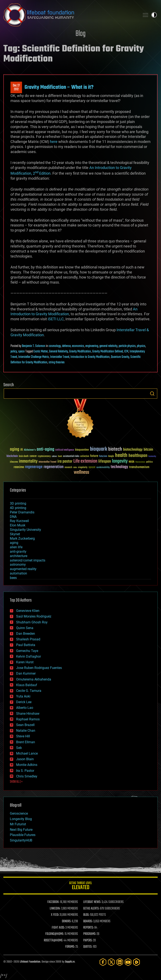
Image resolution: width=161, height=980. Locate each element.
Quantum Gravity (120, 357)
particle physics (127, 346)
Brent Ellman (26, 742)
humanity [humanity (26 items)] (152, 457)
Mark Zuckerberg (22, 538)
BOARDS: (88, 921)
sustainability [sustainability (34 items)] (103, 468)
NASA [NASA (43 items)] (132, 462)
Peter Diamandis (22, 512)
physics (141, 346)
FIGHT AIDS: (58, 928)
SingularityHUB (21, 840)
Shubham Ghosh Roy (32, 622)
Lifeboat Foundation (30, 962)
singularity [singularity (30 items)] (83, 468)
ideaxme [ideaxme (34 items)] (14, 462)
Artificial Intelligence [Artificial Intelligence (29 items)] (65, 450)
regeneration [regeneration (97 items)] (54, 467)
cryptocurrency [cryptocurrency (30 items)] (44, 456)
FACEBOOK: (53, 902)
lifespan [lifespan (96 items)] (105, 461)
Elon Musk (18, 525)
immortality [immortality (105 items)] (28, 461)
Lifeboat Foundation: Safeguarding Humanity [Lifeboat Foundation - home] (70, 15)
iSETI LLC (56, 319)
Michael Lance (27, 753)
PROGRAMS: (90, 934)
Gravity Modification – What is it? (59, 87)
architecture (19, 556)
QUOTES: (88, 947)
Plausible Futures (23, 835)
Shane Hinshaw (28, 714)
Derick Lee (24, 702)
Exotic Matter (41, 352)
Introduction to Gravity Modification (90, 357)
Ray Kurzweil (19, 521)
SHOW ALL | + (16, 782)
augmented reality (23, 569)
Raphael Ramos (28, 719)
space (21, 352)
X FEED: (55, 915)
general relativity (108, 346)
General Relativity (58, 352)
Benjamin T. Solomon (34, 346)
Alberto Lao (25, 708)
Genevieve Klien (28, 611)
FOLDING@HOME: (55, 934)
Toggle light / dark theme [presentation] (154, 15)
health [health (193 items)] (121, 456)
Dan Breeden (26, 634)
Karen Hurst (25, 662)
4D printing (18, 508)
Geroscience (19, 813)
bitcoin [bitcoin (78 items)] (148, 450)
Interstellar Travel (60, 357)
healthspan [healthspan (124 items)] (138, 456)
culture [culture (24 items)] (54, 456)
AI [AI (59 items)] (22, 450)
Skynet (15, 534)
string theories (57, 362)
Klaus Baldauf (27, 685)
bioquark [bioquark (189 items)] (99, 449)
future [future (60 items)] (94, 456)
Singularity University (25, 530)
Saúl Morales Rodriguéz (34, 616)
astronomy (18, 565)
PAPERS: (88, 941)
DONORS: (67, 921)
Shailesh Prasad (28, 639)
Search (152, 394)
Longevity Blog (21, 819)
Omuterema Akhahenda (34, 679)
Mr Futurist (18, 824)
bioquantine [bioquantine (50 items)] (82, 450)
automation (18, 573)
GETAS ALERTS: (91, 909)
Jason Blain (25, 759)
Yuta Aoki (23, 696)
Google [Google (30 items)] (111, 456)
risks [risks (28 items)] (75, 467)
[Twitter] (111, 962)
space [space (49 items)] (92, 467)
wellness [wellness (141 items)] (81, 472)
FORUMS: (70, 947)
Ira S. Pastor (25, 771)
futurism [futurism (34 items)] (103, 457)
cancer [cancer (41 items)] (33, 456)
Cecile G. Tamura (29, 691)
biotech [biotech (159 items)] (115, 449)
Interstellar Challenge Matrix (34, 357)
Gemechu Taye (27, 651)
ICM (126, 352)
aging (14, 543)
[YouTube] (128, 962)
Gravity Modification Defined (108, 352)
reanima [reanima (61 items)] (19, 467)
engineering (92, 346)
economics (78, 346)
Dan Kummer (26, 673)
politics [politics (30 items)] (149, 462)
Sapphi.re (70, 962)
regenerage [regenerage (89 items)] (34, 467)
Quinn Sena (25, 628)
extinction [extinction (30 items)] (85, 456)
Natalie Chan (26, 731)
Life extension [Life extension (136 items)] (85, 461)
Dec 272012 (16, 88)
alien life (16, 547)
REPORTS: (88, 928)
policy (14, 352)
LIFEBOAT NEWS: (92, 902)
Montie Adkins (27, 765)
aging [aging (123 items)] (15, 449)
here (54, 142)
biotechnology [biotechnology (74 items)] (133, 450)
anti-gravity (18, 551)
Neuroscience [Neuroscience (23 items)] (140, 462)
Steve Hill (23, 736)
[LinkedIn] (120, 962)
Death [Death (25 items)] (60, 456)
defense (66, 346)
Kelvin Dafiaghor (29, 656)
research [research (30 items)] (68, 468)
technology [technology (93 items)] (119, 467)
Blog (80, 34)
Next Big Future (21, 830)
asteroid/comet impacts (28, 560)
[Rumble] (136, 962)
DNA (13, 517)
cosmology (55, 346)
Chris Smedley (27, 776)
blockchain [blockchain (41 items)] (12, 456)
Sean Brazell (25, 725)
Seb (19, 748)
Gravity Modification (80, 352)
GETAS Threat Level (80, 886)
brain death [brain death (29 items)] (24, 456)
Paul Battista (26, 645)
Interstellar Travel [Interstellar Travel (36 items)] (47, 462)
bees (13, 578)
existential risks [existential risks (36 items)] (71, 456)
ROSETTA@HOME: (53, 941)
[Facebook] (103, 962)
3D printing (18, 503)
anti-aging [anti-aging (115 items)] (45, 449)
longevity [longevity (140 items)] (120, 461)
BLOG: (86, 915)
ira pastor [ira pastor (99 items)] (65, 461)
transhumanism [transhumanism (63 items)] (139, 467)
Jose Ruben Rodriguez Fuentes (39, 668)
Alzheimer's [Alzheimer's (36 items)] (30, 450)
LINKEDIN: (55, 909)
